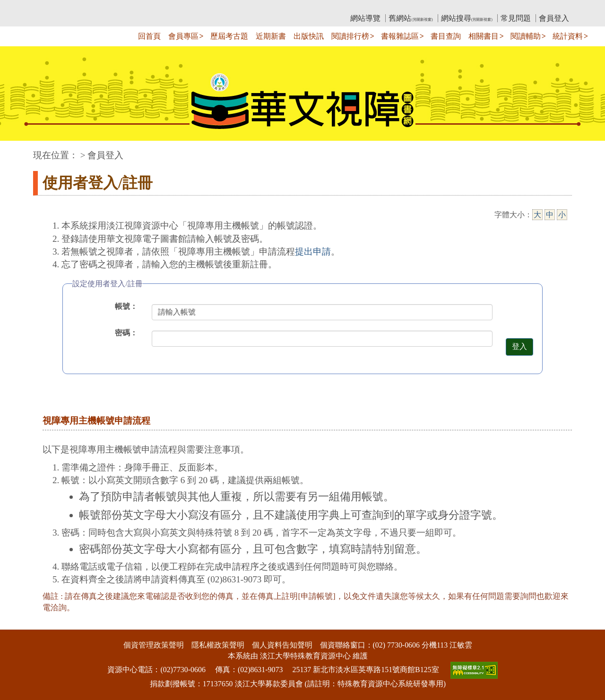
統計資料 (568, 36)
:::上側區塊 (51, 7)
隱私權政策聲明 (218, 645)
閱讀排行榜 (350, 36)
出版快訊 (309, 36)
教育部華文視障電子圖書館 (117, 7)
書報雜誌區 (400, 36)
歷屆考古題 (229, 36)
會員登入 (554, 18)
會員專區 (183, 36)
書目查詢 (446, 36)
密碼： (126, 333)
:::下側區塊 (18, 624)
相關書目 (484, 36)
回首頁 (149, 36)
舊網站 (411, 18)
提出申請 (313, 252)
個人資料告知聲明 (282, 645)
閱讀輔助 (526, 36)
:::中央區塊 (18, 150)
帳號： (126, 306)
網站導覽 (365, 18)
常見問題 (516, 18)
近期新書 (271, 36)
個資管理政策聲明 (154, 645)
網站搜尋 (467, 18)
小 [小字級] (562, 215)
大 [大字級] (537, 215)
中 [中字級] (550, 215)
